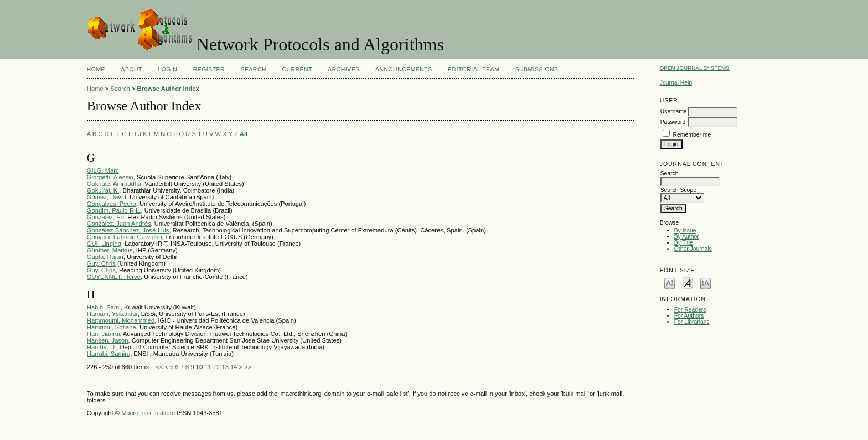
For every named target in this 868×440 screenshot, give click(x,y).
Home (96, 69)
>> (248, 367)
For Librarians (692, 322)
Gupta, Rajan (105, 257)
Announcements (404, 69)
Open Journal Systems (695, 68)
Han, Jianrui (104, 334)
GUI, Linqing (104, 244)
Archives (343, 69)
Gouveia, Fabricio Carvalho (125, 237)
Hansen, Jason (108, 340)
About (132, 69)
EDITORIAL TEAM (474, 69)
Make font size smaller (670, 283)
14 (234, 367)
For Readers (690, 310)
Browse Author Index (168, 89)
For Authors (689, 316)
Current (297, 69)
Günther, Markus (110, 250)
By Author (687, 237)
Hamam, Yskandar (112, 314)
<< (159, 367)
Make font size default (688, 283)
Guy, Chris (101, 263)
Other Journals (693, 249)
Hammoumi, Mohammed (121, 320)
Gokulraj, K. (103, 190)
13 (225, 367)
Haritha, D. (102, 347)
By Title (684, 243)
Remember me (692, 135)
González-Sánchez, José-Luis (128, 230)
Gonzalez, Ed (105, 217)
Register (209, 69)
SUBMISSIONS (537, 69)
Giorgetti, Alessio (110, 177)
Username (674, 112)
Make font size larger (705, 283)
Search (254, 69)
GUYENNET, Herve (114, 277)
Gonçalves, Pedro (112, 204)
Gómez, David (107, 197)
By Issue (685, 231)
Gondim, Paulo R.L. (114, 210)
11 (208, 367)
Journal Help (676, 83)
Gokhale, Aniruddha (114, 184)
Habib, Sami (104, 307)
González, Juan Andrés (119, 224)
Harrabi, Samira (108, 354)
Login (167, 69)
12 (216, 367)
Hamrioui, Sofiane (112, 327)
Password (673, 122)
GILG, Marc (103, 170)
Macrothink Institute (148, 413)
